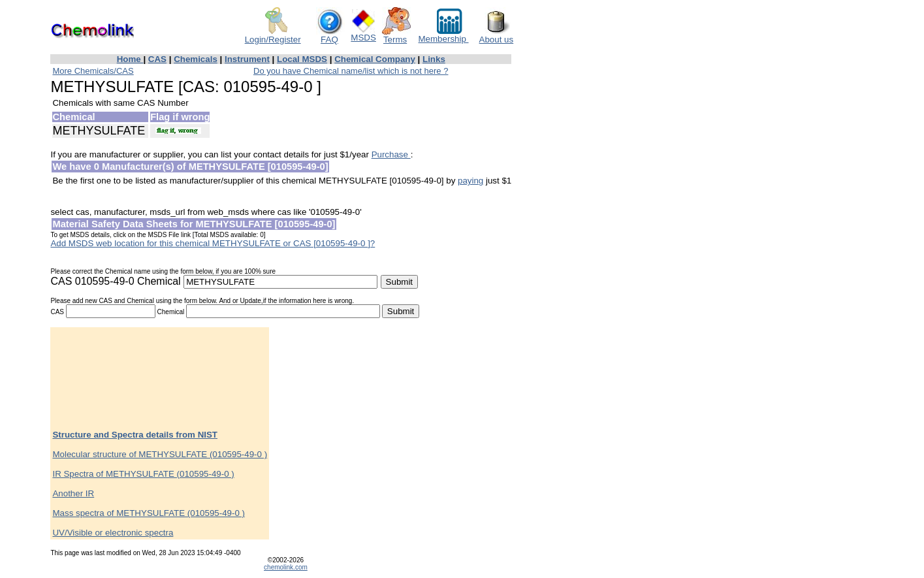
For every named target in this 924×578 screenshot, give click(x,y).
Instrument (247, 59)
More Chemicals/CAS (93, 71)
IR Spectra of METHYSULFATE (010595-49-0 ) (143, 474)
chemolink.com (286, 567)
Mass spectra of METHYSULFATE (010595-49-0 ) (149, 513)
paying (470, 181)
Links (434, 59)
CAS (157, 59)
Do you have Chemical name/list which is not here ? (351, 71)
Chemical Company (375, 59)
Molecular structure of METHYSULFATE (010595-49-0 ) (160, 454)
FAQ (330, 36)
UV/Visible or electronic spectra (113, 533)
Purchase (391, 154)
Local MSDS (302, 59)
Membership (444, 35)
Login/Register (273, 36)
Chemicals (196, 59)
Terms (396, 36)
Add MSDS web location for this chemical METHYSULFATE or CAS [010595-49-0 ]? (213, 243)
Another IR (73, 493)
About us (497, 36)
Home (130, 59)
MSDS (363, 34)
